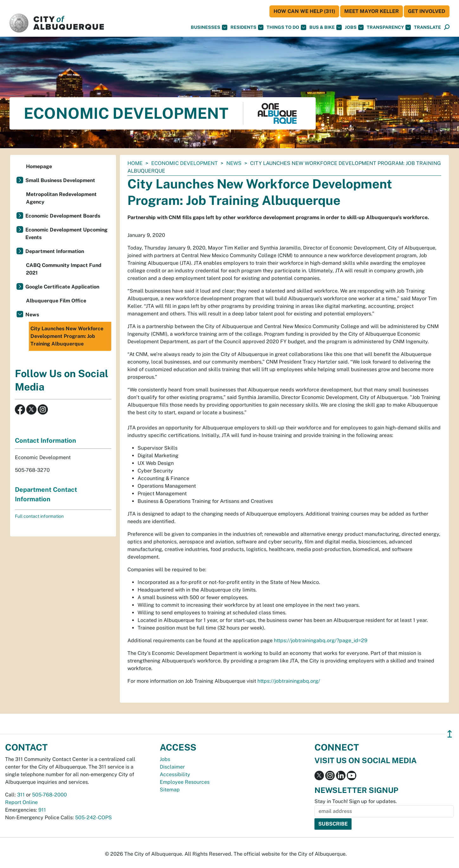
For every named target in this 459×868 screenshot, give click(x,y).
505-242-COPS (94, 817)
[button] (427, 27)
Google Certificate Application (62, 287)
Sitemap (170, 790)
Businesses (209, 27)
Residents (247, 27)
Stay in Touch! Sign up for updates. (356, 801)
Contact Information (45, 440)
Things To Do (286, 27)
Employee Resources (185, 782)
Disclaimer (172, 767)
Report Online (21, 802)
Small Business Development (60, 180)
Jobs (354, 27)
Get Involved (427, 11)
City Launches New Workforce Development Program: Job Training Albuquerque (67, 336)
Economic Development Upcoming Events (66, 234)
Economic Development (184, 163)
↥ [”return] (450, 734)
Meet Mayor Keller (372, 11)
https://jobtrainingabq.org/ (289, 681)
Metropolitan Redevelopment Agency (61, 198)
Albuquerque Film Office (56, 301)
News (234, 163)
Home (135, 163)
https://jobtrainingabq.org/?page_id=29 (321, 640)
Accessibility (175, 774)
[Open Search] (447, 27)
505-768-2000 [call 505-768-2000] (49, 795)
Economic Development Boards (63, 216)
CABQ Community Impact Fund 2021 (64, 269)
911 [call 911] (42, 810)
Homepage (39, 166)
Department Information (55, 251)
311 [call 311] (21, 795)
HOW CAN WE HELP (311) (304, 11)
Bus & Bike (326, 27)
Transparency (389, 27)
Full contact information (39, 516)
